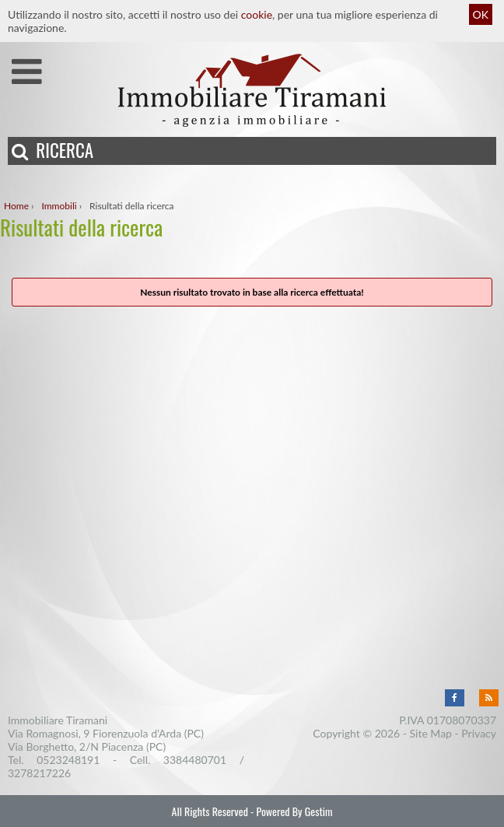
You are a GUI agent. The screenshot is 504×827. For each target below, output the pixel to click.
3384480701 (195, 760)
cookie (257, 14)
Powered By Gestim (294, 811)
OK (481, 14)
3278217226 (39, 773)
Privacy (479, 733)
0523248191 (68, 760)
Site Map (431, 733)
